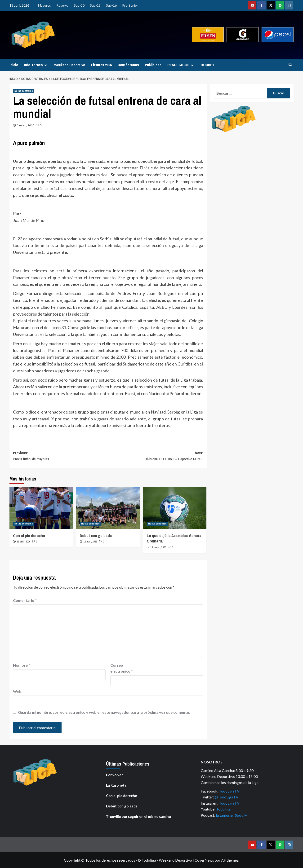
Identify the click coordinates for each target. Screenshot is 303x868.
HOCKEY (207, 65)
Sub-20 (79, 5)
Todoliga (223, 809)
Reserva (62, 5)
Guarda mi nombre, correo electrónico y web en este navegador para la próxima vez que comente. (104, 712)
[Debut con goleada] (108, 508)
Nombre (22, 665)
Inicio (14, 65)
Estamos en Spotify (231, 815)
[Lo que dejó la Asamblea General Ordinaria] (175, 508)
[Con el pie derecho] (41, 508)
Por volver (114, 775)
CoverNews (204, 860)
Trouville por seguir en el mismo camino (138, 816)
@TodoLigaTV (227, 797)
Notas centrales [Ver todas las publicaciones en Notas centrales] (24, 91)
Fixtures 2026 (101, 65)
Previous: (60, 456)
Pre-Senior (130, 5)
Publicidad (153, 65)
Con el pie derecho (29, 535)
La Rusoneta (116, 785)
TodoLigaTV (229, 791)
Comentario (25, 600)
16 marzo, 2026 (158, 547)
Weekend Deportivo (70, 65)
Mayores (45, 5)
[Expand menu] (46, 65)
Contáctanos (128, 65)
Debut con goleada (96, 535)
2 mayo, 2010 (26, 125)
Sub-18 (95, 5)
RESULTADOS (181, 65)
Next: (155, 456)
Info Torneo (36, 65)
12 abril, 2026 (24, 542)
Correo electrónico (122, 668)
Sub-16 (111, 5)
